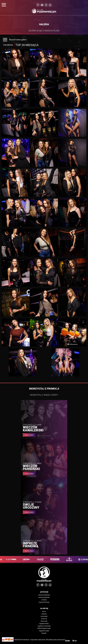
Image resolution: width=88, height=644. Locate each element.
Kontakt (44, 633)
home (44, 611)
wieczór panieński (44, 597)
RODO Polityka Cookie (44, 628)
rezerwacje (44, 616)
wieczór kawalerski (44, 595)
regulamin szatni (44, 631)
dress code (44, 621)
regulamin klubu (44, 624)
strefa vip (44, 619)
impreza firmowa (44, 602)
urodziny (44, 600)
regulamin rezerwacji (44, 626)
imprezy (44, 614)
